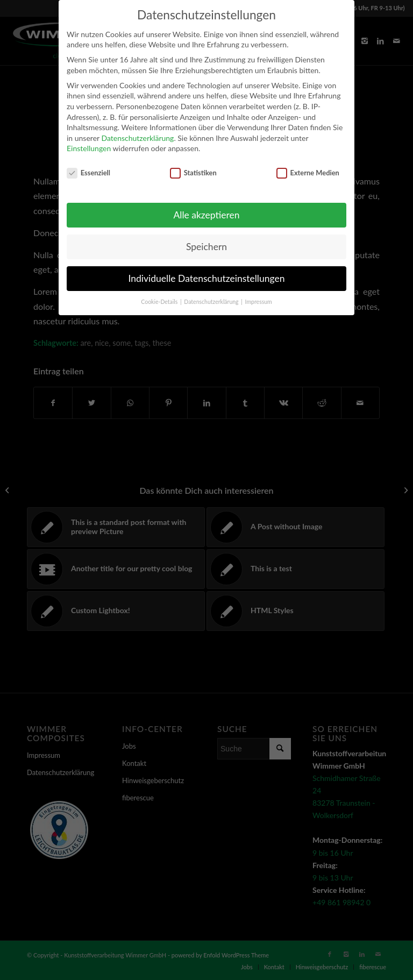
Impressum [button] (259, 302)
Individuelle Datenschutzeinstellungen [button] (207, 278)
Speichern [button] (206, 247)
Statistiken (193, 173)
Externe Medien (308, 173)
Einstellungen (89, 148)
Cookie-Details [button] (160, 302)
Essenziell (88, 173)
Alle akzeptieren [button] (206, 215)
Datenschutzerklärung (137, 138)
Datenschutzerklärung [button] (212, 302)
